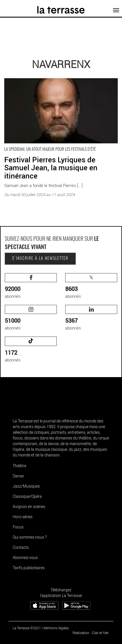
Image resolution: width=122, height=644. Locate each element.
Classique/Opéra (27, 496)
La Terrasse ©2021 (27, 628)
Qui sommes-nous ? (30, 537)
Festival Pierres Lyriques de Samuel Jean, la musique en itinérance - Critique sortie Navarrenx (56, 80)
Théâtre (19, 466)
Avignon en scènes (29, 506)
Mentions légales (56, 628)
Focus (18, 527)
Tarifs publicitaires (29, 568)
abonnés (31, 286)
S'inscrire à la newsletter (40, 259)
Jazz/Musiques (26, 486)
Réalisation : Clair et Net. (91, 633)
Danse (18, 476)
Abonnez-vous (25, 557)
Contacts (21, 547)
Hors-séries (23, 517)
